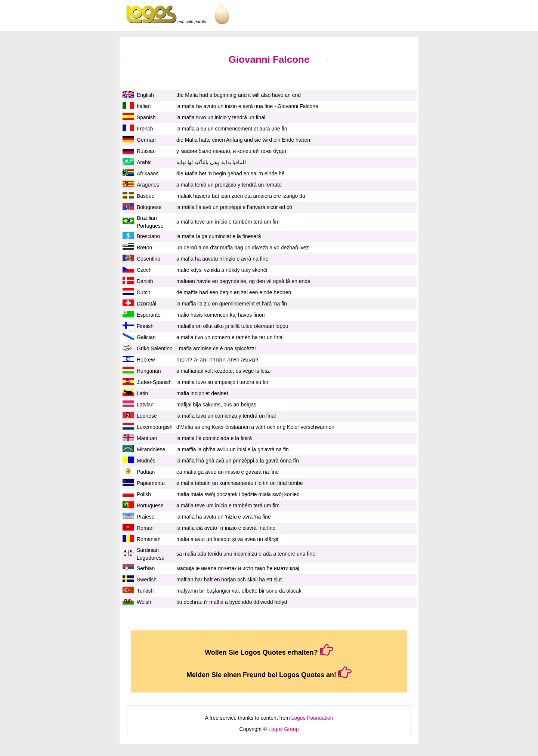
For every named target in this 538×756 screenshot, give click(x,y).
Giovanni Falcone (269, 59)
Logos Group (284, 729)
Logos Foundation (312, 718)
